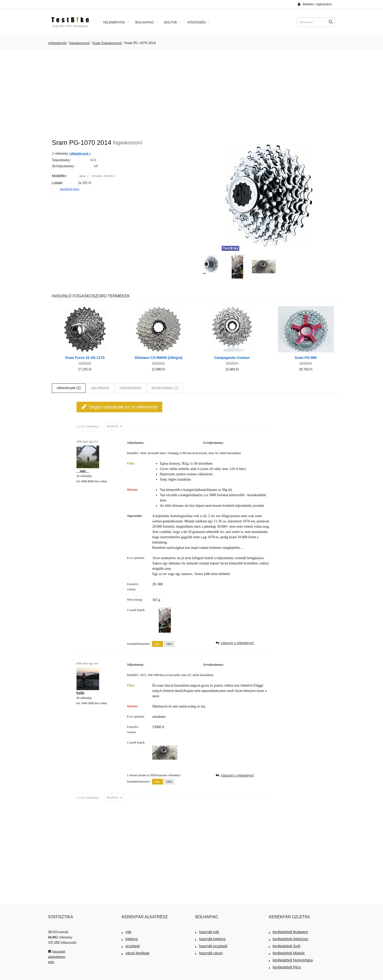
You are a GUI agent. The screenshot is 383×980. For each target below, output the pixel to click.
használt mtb (207, 932)
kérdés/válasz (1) (165, 388)
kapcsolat (57, 952)
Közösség (199, 22)
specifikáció (100, 388)
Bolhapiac (147, 22)
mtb (127, 932)
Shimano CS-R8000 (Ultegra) (159, 358)
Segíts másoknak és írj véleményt (119, 407)
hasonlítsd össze (70, 189)
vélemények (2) (69, 388)
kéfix (51, 962)
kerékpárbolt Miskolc (287, 953)
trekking (130, 939)
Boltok (173, 22)
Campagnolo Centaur (232, 358)
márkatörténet (130, 388)
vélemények (57, 43)
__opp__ (83, 471)
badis (81, 693)
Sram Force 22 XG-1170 (85, 358)
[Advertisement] (191, 92)
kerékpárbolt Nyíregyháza (291, 960)
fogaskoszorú (79, 43)
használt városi (209, 953)
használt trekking (210, 939)
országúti (131, 946)
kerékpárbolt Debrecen (289, 939)
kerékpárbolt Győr (285, 946)
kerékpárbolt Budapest (289, 932)
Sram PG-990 (306, 358)
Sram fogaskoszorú (107, 43)
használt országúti (211, 946)
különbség (85, 363)
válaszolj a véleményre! (237, 643)
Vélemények (116, 22)
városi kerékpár (136, 953)
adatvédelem (57, 957)
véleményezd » (80, 154)
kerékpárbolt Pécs (285, 967)
